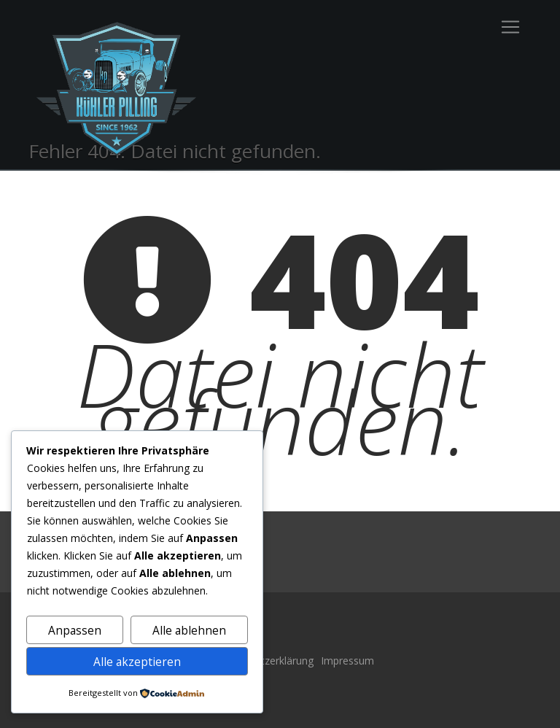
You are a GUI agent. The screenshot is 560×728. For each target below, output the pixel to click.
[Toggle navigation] (510, 27)
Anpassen (75, 630)
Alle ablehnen (189, 630)
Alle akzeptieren (137, 662)
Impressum (347, 661)
